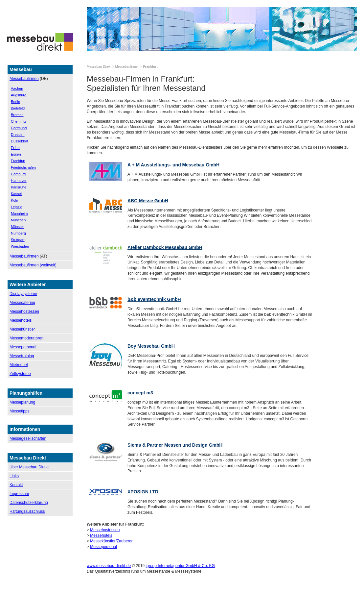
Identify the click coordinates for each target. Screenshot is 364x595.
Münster (17, 227)
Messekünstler (22, 329)
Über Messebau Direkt (29, 467)
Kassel (16, 194)
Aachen (17, 88)
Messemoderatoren (26, 338)
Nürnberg (18, 233)
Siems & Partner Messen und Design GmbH (175, 445)
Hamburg (18, 174)
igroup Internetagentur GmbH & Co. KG (180, 566)
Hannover (19, 181)
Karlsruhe (19, 187)
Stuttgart (18, 240)
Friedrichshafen (23, 167)
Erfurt (15, 148)
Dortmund (19, 128)
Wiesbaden (20, 246)
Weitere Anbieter (28, 285)
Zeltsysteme (20, 374)
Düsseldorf (20, 141)
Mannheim (19, 213)
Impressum (19, 494)
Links (14, 476)
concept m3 (140, 393)
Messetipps (20, 411)
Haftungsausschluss (27, 511)
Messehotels (21, 320)
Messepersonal (23, 347)
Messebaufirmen (24, 79)
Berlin (15, 102)
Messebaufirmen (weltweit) (33, 265)
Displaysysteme (23, 294)
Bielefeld (18, 108)
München (18, 220)
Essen (16, 154)
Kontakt (16, 485)
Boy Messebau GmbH (151, 346)
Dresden (18, 135)
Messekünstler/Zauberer (111, 541)
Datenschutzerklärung (29, 503)
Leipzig (17, 207)
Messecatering (22, 303)
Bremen (17, 115)
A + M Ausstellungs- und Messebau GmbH (173, 165)
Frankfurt (18, 161)
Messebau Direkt (99, 67)
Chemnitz (18, 121)
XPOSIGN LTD (143, 492)
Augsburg (19, 95)
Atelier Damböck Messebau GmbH (165, 247)
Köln (14, 200)
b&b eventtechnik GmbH (154, 299)
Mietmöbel (19, 365)
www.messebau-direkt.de (109, 566)
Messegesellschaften (28, 438)
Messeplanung (22, 402)
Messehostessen (24, 311)
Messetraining (22, 356)
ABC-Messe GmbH (148, 201)
